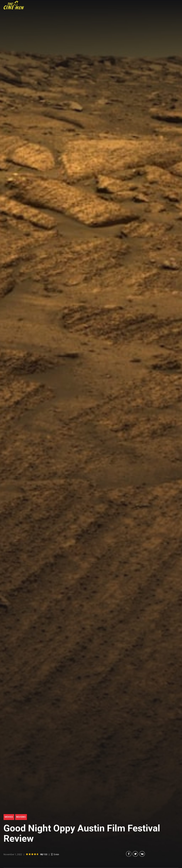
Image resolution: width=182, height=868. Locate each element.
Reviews (21, 817)
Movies (9, 817)
